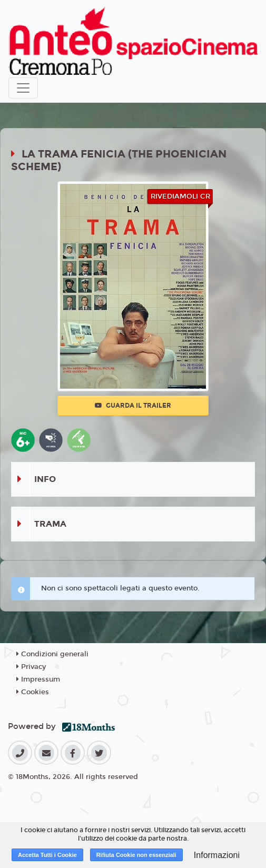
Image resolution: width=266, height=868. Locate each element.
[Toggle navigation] (23, 88)
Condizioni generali (52, 654)
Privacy (31, 667)
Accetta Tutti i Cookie (47, 855)
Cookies (33, 692)
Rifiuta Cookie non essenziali (136, 855)
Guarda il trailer (133, 406)
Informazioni (217, 855)
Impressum (38, 679)
